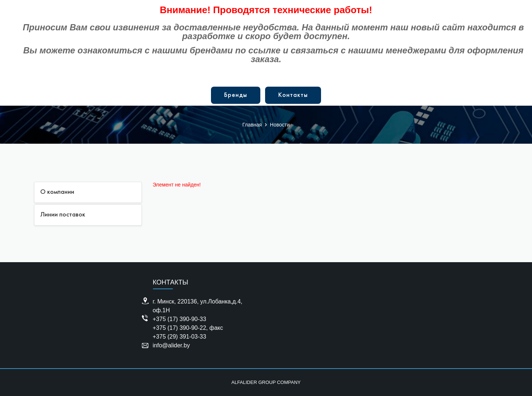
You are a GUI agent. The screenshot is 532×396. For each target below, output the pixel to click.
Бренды (236, 95)
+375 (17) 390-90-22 (180, 328)
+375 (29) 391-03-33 (180, 337)
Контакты (293, 95)
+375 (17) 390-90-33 (180, 319)
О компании (57, 192)
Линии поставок (63, 215)
